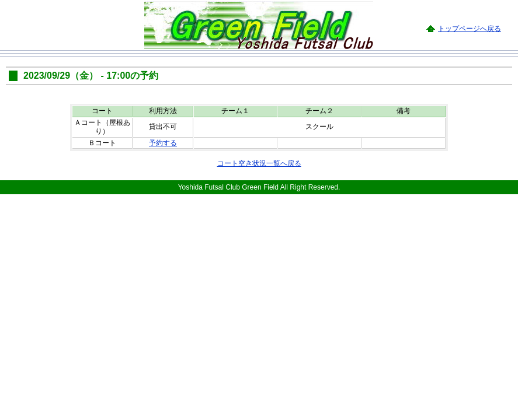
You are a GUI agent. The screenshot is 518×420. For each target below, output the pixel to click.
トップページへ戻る (470, 29)
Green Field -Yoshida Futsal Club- (259, 24)
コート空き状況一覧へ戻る (259, 163)
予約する (163, 143)
